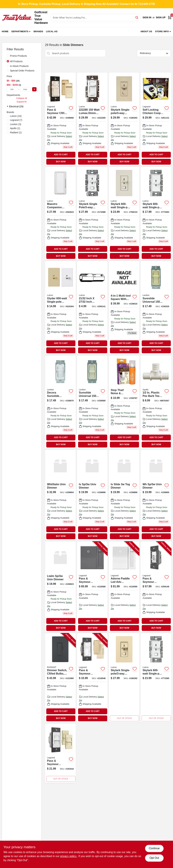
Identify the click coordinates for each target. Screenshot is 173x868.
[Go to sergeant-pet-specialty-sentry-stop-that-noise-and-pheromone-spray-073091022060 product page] (124, 402)
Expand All (22, 102)
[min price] (12, 89)
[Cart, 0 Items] (170, 18)
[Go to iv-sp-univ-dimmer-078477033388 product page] (92, 495)
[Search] (137, 17)
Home (5, 31)
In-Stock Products (19, 66)
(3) (16, 124)
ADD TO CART (61, 155)
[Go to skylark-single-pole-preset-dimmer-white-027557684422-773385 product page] (156, 678)
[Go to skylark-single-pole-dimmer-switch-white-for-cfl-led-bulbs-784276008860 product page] (92, 214)
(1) (15, 128)
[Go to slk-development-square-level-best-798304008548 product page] (124, 308)
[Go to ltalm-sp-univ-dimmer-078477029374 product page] (60, 587)
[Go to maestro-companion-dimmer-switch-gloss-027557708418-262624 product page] (60, 214)
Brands (38, 31)
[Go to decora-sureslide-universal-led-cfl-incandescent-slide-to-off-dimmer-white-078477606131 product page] (60, 402)
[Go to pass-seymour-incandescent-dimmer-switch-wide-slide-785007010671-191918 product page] (60, 753)
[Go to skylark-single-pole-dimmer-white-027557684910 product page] (156, 214)
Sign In (147, 17)
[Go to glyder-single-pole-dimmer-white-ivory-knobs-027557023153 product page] (60, 308)
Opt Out (154, 858)
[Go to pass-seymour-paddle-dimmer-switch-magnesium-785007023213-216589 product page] (92, 587)
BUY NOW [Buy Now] (61, 162)
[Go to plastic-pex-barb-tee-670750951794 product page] (156, 402)
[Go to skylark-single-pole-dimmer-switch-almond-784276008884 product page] (124, 119)
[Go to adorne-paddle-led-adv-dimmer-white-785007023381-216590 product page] (124, 587)
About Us (146, 31)
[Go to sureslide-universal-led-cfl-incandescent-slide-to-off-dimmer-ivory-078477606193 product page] (156, 308)
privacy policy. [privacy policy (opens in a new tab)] (69, 856)
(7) (16, 120)
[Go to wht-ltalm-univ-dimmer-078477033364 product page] (60, 495)
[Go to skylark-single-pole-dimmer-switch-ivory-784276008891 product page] (124, 678)
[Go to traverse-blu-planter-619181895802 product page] (92, 402)
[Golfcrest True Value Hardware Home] (17, 18)
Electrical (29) (16, 106)
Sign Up (161, 17)
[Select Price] (34, 89)
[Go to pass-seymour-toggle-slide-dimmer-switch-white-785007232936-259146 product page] (156, 587)
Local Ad (52, 31)
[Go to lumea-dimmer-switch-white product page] (92, 119)
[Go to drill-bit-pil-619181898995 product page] (124, 495)
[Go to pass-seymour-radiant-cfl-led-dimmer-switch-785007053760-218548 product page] (92, 678)
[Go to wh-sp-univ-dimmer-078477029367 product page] (156, 495)
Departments (20, 31)
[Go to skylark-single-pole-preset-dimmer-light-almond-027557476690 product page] (124, 214)
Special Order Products (22, 71)
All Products (16, 61)
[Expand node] (8, 106)
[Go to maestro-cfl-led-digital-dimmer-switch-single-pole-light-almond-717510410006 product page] (92, 308)
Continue (154, 848)
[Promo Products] (8, 56)
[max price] (25, 89)
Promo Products (19, 56)
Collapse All (22, 98)
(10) (16, 116)
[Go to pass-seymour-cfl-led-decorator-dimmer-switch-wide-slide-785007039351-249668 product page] (60, 119)
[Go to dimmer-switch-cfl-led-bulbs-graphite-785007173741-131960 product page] (60, 678)
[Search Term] (95, 18)
